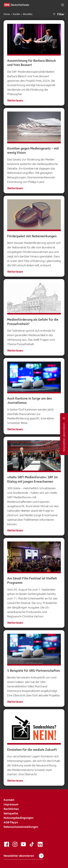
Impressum (11, 804)
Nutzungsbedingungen (18, 818)
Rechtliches (11, 809)
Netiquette (11, 813)
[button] (63, 5)
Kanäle (16, 14)
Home (7, 14)
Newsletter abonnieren (24, 856)
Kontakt (9, 800)
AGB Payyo (11, 822)
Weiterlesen (15, 100)
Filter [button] (58, 14)
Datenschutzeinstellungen (21, 827)
